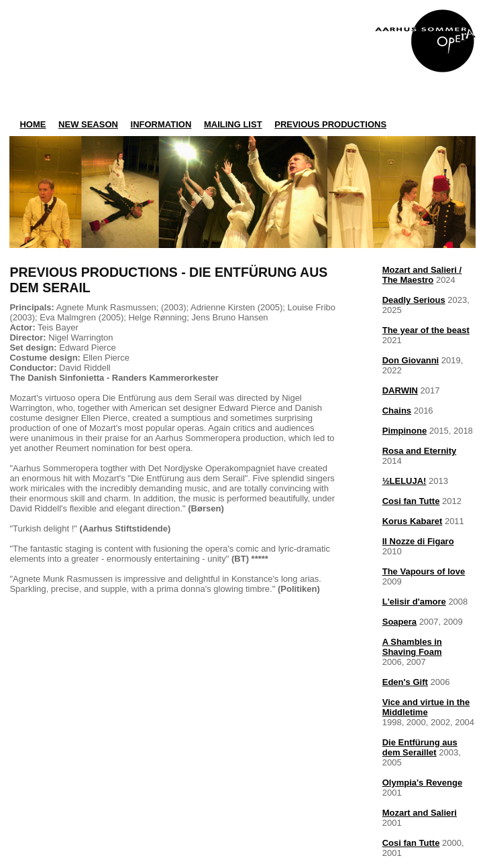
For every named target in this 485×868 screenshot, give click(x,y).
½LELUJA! (405, 481)
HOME (33, 124)
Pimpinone (405, 431)
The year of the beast (426, 330)
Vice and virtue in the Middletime (426, 707)
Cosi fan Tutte (411, 501)
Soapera (399, 622)
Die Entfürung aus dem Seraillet (420, 747)
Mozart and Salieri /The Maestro (422, 275)
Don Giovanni (411, 360)
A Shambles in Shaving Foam (412, 647)
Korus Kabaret (413, 521)
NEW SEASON (88, 124)
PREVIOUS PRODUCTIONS (330, 124)
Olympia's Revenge (422, 783)
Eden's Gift (405, 682)
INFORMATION (161, 124)
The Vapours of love (424, 571)
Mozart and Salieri (420, 813)
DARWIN (400, 390)
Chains (397, 411)
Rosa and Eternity (420, 451)
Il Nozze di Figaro (418, 541)
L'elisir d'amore (414, 602)
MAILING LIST (233, 124)
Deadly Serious (414, 300)
